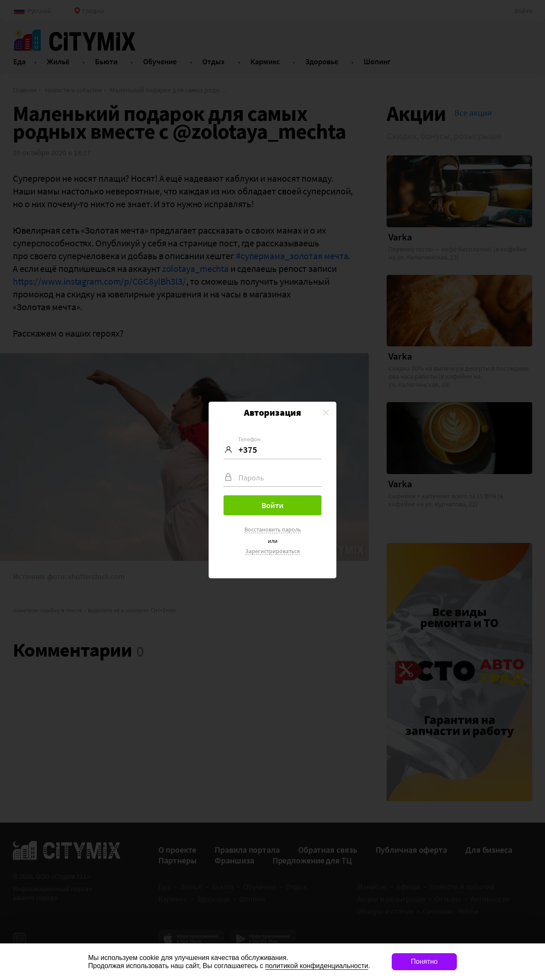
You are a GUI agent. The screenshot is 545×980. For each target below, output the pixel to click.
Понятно (424, 961)
